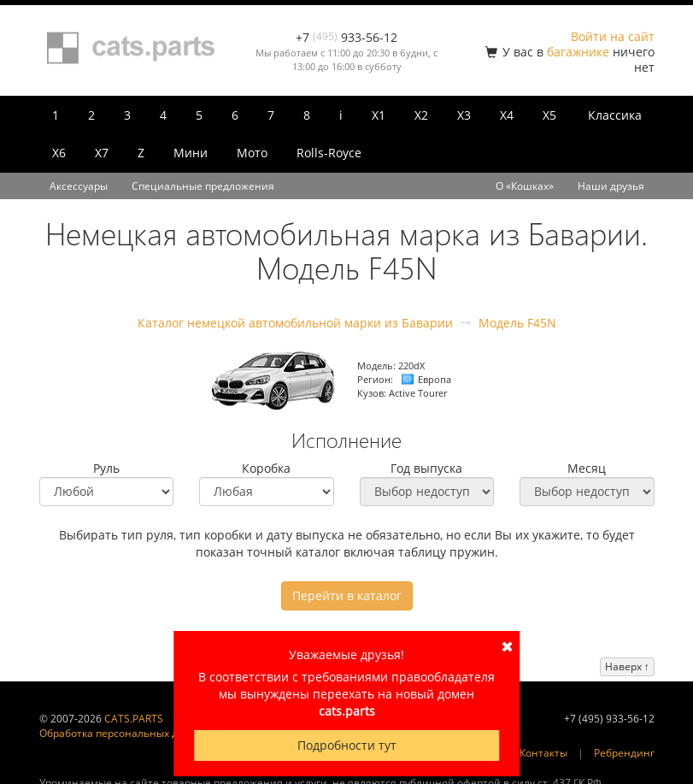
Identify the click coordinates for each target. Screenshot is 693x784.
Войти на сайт (613, 36)
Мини (191, 153)
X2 (421, 115)
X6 (59, 153)
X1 (379, 115)
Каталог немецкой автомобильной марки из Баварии (295, 323)
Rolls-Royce (329, 153)
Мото (252, 153)
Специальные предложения (203, 186)
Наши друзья (611, 186)
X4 (507, 115)
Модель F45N (517, 323)
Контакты (543, 753)
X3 (464, 115)
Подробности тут (347, 745)
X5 (549, 115)
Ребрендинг (624, 753)
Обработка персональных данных (125, 733)
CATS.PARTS (134, 719)
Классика (615, 115)
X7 (102, 153)
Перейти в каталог (347, 595)
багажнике (578, 52)
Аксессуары (79, 186)
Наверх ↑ (627, 666)
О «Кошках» (525, 186)
